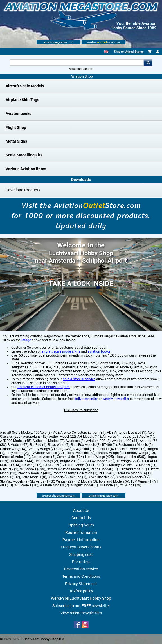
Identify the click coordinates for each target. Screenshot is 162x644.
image (26, 340)
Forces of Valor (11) (15, 457)
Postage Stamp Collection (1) (75, 473)
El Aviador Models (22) (47, 453)
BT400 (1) (110, 445)
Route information (81, 532)
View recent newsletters (81, 613)
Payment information (81, 540)
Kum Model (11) (79, 465)
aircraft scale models (58, 351)
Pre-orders (81, 562)
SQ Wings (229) (63, 481)
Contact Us (81, 518)
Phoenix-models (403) (34, 473)
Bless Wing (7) (59, 445)
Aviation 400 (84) (125, 441)
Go (148, 63)
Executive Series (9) (80, 453)
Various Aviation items (26, 169)
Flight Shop (16, 127)
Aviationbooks (18, 114)
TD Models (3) (86, 481)
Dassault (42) (106, 449)
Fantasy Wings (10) (140, 453)
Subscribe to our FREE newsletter (81, 606)
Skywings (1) (40, 481)
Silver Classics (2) (101, 477)
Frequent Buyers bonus (81, 547)
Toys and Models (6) (114, 481)
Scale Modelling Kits (24, 155)
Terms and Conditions (81, 576)
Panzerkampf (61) (133, 469)
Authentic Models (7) (48, 441)
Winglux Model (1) (84, 485)
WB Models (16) (26, 485)
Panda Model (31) (104, 469)
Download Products (23, 190)
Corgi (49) (64, 449)
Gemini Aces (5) (43, 457)
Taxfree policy (81, 591)
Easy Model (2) (17, 453)
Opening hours (81, 525)
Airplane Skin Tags (22, 100)
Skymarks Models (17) (133, 477)
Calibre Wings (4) (13, 449)
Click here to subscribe (81, 410)
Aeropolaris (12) (35, 437)
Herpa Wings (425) (100, 457)
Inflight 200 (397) (73, 461)
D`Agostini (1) (83, 449)
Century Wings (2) (41, 449)
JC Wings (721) (128, 461)
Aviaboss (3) (75, 441)
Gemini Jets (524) (70, 457)
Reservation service (81, 569)
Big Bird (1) (38, 445)
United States (134, 52)
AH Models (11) (89, 437)
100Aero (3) (43, 433)
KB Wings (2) (31, 465)
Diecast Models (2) (131, 449)
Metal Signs (16, 141)
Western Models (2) (54, 485)
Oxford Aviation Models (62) (68, 469)
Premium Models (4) (131, 473)
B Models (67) (18, 445)
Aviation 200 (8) (98, 441)
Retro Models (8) (34, 477)
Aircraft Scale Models (25, 86)
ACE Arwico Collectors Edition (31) (79, 433)
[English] (106, 52)
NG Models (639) (32, 469)
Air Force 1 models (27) (120, 437)
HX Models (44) (21, 461)
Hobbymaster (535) (130, 457)
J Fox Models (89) (101, 461)
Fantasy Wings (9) (110, 453)
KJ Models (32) (54, 465)
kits (77, 351)
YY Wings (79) (130, 485)
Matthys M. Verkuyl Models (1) (132, 465)
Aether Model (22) (62, 437)
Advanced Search (81, 69)
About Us (81, 510)
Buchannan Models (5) (136, 445)
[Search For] (77, 63)
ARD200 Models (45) (16, 441)
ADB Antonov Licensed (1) (127, 433)
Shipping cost (81, 554)
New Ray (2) (9, 469)
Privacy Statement (81, 584)
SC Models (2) (58, 477)
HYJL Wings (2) (46, 461)
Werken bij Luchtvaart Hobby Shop (81, 598)
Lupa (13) (100, 465)
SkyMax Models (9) (14, 481)
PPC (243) (107, 473)
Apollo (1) (147, 437)
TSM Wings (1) (142, 481)
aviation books (99, 351)
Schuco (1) (78, 477)
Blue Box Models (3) (86, 445)
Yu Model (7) (109, 485)
